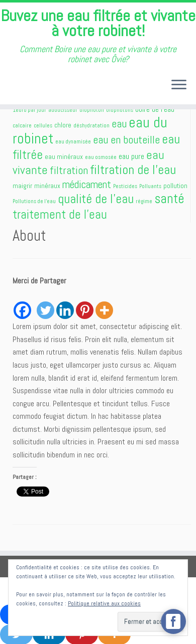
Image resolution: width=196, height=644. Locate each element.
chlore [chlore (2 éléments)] (63, 125)
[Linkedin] (65, 304)
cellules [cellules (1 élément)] (43, 126)
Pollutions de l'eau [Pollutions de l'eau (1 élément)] (34, 201)
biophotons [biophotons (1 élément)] (120, 110)
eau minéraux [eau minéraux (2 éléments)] (64, 156)
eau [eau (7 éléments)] (119, 124)
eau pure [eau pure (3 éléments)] (131, 156)
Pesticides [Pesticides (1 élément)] (125, 186)
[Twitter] (45, 304)
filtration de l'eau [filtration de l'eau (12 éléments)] (133, 170)
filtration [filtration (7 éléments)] (69, 170)
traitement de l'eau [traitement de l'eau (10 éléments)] (60, 214)
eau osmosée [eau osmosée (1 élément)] (101, 157)
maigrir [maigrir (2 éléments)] (22, 186)
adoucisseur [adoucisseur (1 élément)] (63, 110)
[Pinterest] (85, 304)
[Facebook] (22, 304)
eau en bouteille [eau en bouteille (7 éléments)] (126, 140)
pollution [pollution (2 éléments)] (175, 186)
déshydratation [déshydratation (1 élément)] (91, 126)
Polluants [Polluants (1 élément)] (150, 186)
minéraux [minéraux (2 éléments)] (47, 186)
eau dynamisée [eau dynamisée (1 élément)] (73, 142)
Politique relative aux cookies (104, 603)
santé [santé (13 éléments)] (169, 199)
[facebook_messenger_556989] (173, 621)
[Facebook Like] (34, 299)
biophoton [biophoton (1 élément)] (92, 110)
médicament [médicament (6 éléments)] (87, 184)
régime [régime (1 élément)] (144, 201)
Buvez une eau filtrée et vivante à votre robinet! (98, 23)
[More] (104, 304)
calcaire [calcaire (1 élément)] (22, 126)
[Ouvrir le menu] (179, 86)
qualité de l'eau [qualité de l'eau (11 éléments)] (96, 199)
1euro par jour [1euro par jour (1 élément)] (29, 110)
